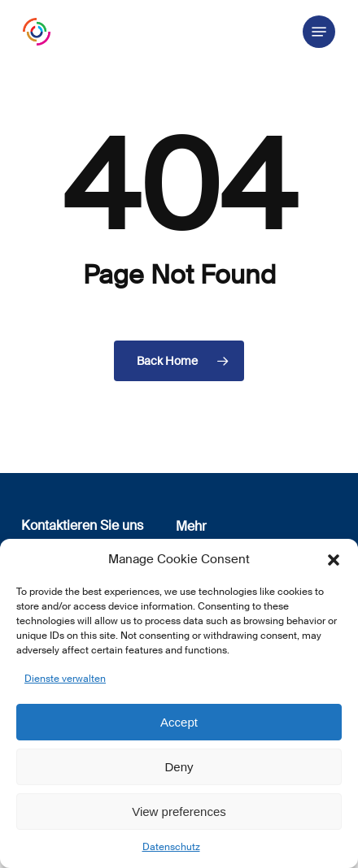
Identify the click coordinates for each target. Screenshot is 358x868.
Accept (179, 722)
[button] (334, 560)
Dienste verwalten (65, 679)
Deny (179, 767)
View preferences (179, 812)
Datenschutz (171, 847)
